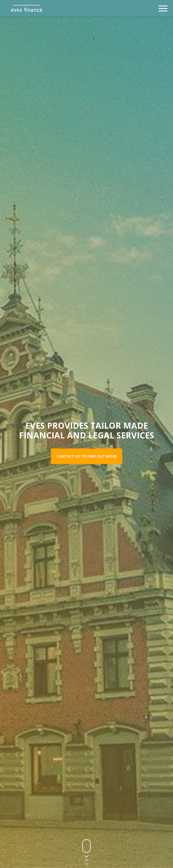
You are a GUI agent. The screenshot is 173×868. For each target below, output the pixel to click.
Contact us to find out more (86, 456)
